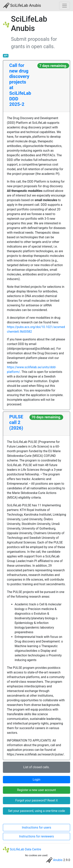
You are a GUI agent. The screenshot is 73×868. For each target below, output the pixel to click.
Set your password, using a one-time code (37, 811)
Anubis (58, 860)
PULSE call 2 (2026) (16, 422)
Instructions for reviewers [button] (36, 836)
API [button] (6, 56)
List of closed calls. (36, 767)
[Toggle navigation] (65, 6)
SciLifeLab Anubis (22, 6)
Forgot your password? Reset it (37, 800)
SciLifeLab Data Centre (22, 849)
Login (36, 780)
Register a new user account (36, 790)
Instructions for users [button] (37, 827)
